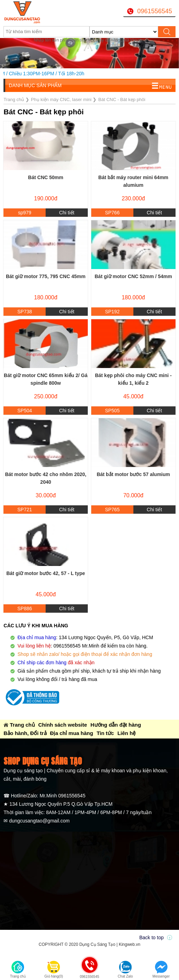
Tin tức (105, 733)
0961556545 (155, 11)
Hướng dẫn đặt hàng (116, 725)
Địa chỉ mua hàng (72, 733)
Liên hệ (126, 733)
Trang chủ (22, 725)
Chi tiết (67, 213)
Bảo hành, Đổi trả (25, 733)
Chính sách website (63, 725)
